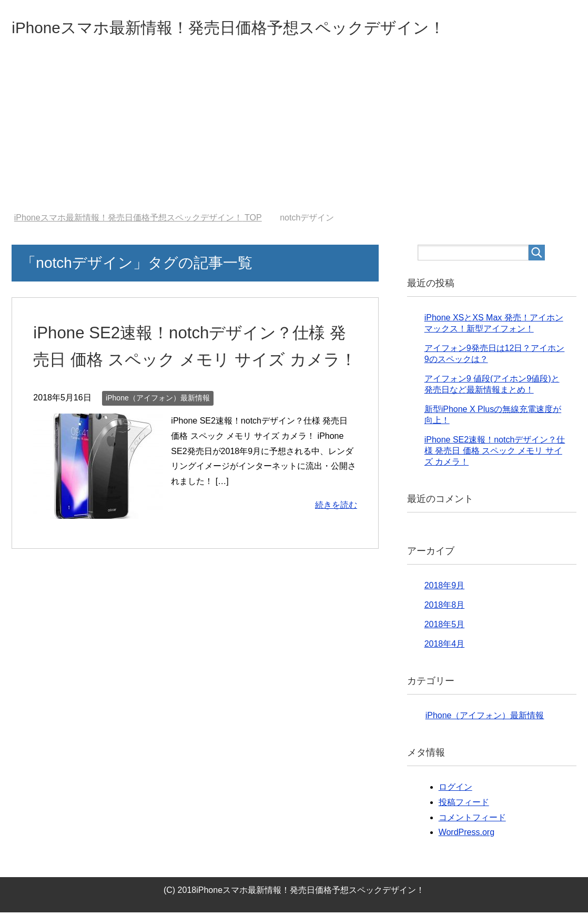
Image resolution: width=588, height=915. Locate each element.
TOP (138, 220)
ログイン (455, 790)
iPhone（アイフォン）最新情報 (158, 427)
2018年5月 (445, 627)
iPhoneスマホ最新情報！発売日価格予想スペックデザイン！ (271, 28)
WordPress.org (467, 835)
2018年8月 (445, 607)
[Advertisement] (294, 136)
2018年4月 (445, 646)
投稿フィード (464, 805)
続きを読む (336, 534)
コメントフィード (472, 820)
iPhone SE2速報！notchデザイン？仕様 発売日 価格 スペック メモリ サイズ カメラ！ (193, 361)
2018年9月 (445, 588)
